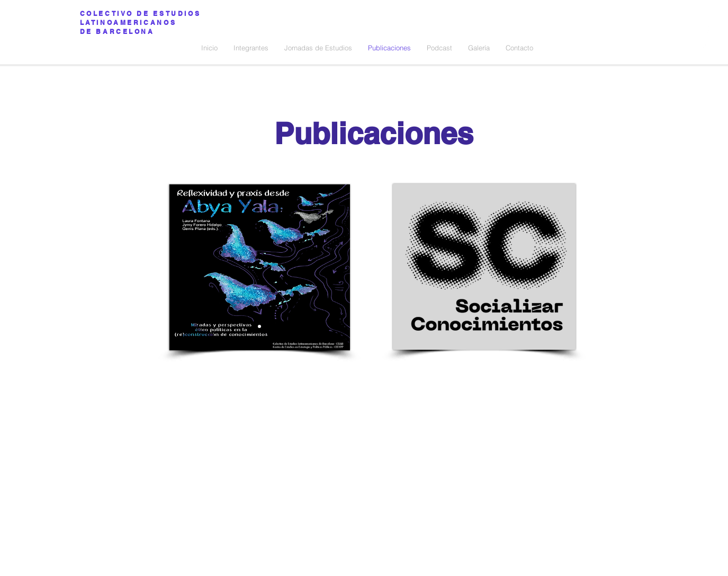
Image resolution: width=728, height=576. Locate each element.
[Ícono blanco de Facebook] (708, 28)
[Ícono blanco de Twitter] (708, 46)
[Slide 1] (259, 326)
